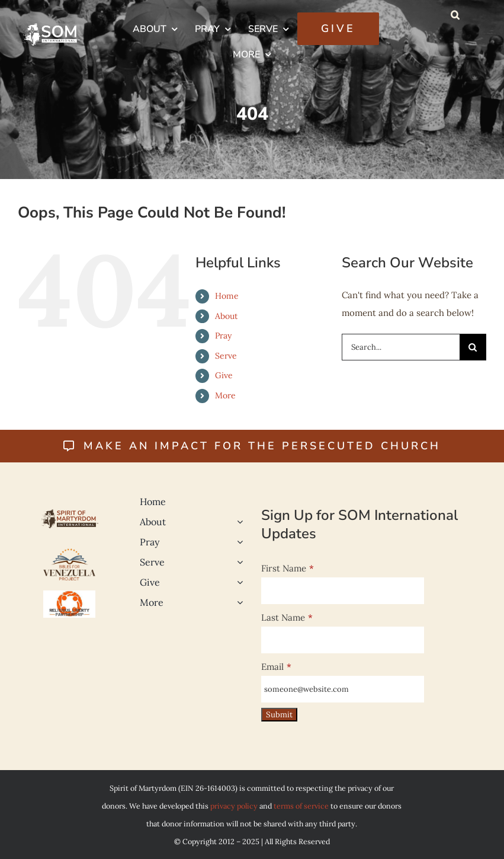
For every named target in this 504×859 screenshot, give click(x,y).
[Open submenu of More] (237, 602)
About (226, 316)
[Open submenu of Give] (237, 582)
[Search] (473, 347)
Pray (223, 336)
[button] (455, 15)
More (225, 395)
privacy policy (234, 806)
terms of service (301, 806)
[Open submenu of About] (237, 522)
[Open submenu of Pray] (237, 542)
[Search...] (401, 347)
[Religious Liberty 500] (69, 595)
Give (224, 375)
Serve (226, 356)
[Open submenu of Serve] (237, 562)
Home (227, 296)
